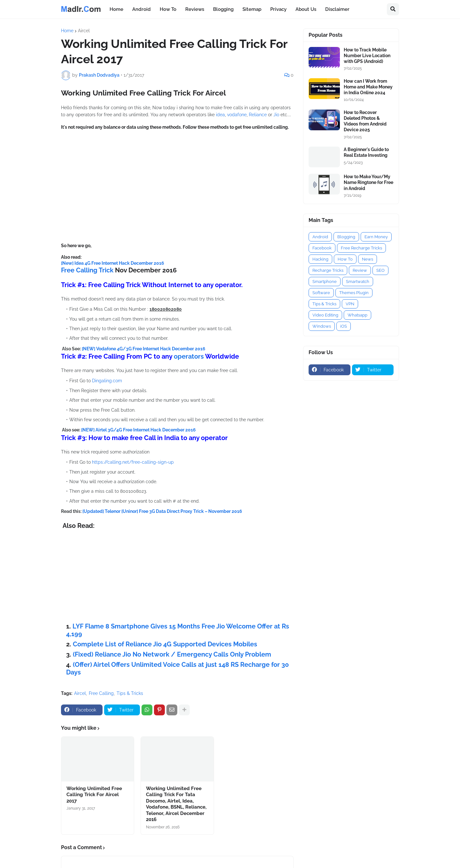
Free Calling (101, 693)
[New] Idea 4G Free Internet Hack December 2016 (113, 263)
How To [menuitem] (168, 9)
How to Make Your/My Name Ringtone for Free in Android (368, 182)
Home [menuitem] (116, 9)
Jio (277, 115)
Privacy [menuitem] (278, 9)
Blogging (346, 237)
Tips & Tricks (130, 693)
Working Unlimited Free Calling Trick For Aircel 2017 (94, 795)
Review (360, 270)
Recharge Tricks (328, 270)
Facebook (322, 248)
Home (67, 31)
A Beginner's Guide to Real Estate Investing (366, 152)
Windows (322, 326)
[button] (393, 9)
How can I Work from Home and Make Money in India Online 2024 (368, 87)
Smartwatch (358, 282)
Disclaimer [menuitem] (337, 9)
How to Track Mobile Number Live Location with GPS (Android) (367, 56)
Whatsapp (357, 315)
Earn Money (376, 237)
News (368, 259)
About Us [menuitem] (306, 9)
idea (220, 115)
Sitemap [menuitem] (252, 9)
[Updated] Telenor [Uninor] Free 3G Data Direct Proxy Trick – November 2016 (162, 511)
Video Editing (325, 315)
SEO (380, 270)
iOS (344, 326)
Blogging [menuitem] (223, 9)
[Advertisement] (177, 187)
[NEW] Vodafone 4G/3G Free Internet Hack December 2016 (144, 349)
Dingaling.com (106, 381)
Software (321, 293)
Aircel (84, 31)
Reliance (258, 115)
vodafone (237, 115)
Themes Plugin (354, 293)
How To (345, 259)
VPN (350, 304)
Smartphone (325, 282)
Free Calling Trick (87, 270)
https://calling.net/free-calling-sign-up (133, 462)
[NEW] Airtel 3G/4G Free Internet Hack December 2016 (138, 430)
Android (320, 237)
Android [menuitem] (142, 9)
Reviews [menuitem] (195, 9)
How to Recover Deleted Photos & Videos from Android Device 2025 (365, 121)
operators (189, 356)
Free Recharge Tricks (361, 248)
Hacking (320, 259)
